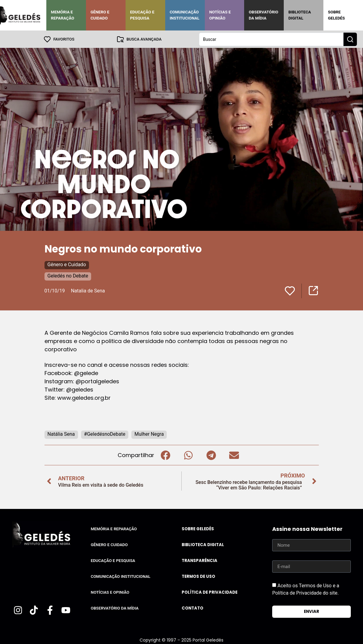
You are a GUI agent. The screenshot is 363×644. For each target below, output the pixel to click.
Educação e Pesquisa (142, 15)
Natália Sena (61, 434)
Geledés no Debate (68, 275)
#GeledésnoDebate (105, 434)
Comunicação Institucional (185, 15)
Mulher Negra (149, 434)
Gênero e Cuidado (100, 15)
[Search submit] (350, 39)
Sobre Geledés (336, 15)
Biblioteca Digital (300, 15)
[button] (166, 455)
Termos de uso (198, 576)
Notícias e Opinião (220, 15)
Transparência (199, 560)
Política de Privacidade (210, 592)
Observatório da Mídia (263, 15)
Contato (192, 608)
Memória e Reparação (62, 15)
